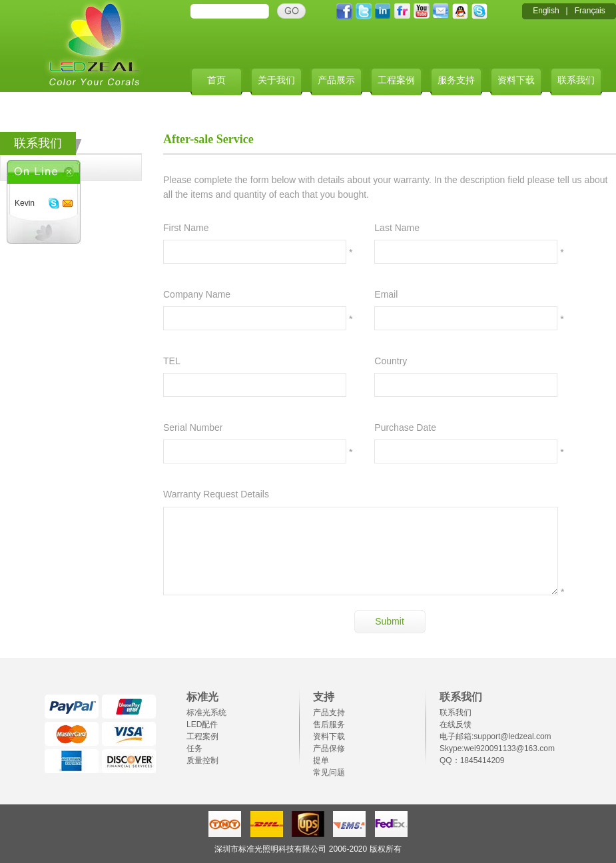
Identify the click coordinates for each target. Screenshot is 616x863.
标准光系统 (206, 713)
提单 (321, 760)
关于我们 (276, 80)
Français (590, 11)
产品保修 (329, 748)
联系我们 (576, 80)
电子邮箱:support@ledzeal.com (495, 736)
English (546, 11)
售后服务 (329, 724)
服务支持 (456, 80)
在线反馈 (456, 724)
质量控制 (202, 760)
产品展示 (336, 80)
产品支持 (329, 713)
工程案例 (396, 80)
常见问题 (329, 772)
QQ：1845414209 (472, 760)
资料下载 (516, 80)
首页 (216, 80)
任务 (194, 748)
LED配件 (202, 724)
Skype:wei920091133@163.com (497, 748)
